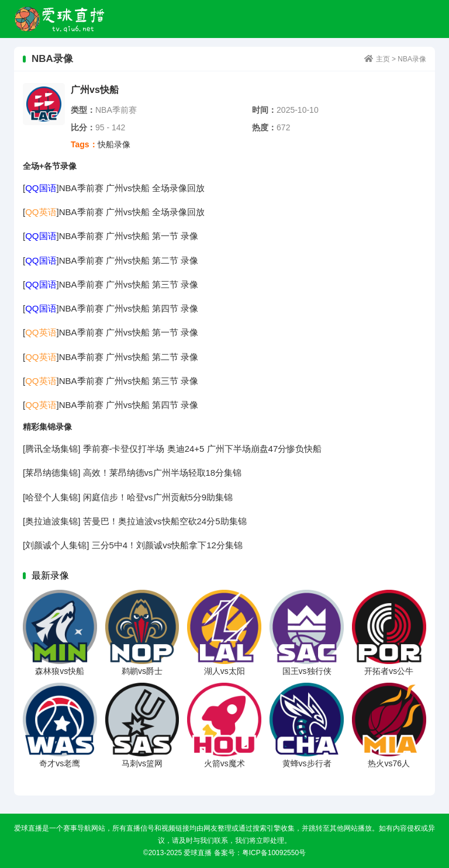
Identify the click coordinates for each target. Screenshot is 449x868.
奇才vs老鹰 (60, 763)
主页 (383, 59)
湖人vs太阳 (224, 671)
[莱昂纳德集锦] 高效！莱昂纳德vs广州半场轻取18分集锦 (132, 473)
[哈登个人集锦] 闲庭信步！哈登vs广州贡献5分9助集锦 (128, 497)
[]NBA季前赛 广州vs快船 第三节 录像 (110, 284)
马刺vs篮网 (142, 763)
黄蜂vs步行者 (307, 763)
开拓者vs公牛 (389, 671)
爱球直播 (60, 19)
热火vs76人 (389, 763)
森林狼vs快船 (60, 671)
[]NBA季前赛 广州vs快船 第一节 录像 (110, 236)
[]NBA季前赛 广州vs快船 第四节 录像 (110, 308)
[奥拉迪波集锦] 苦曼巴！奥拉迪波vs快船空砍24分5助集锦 (135, 521)
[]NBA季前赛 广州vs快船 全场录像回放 (114, 188)
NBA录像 (412, 59)
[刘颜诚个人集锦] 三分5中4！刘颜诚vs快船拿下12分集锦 (133, 545)
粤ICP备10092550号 (274, 853)
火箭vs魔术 (224, 763)
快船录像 (114, 144)
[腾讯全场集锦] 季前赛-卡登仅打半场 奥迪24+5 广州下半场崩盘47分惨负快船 (172, 449)
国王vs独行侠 (307, 671)
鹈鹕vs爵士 (142, 671)
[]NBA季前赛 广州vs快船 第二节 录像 (110, 260)
